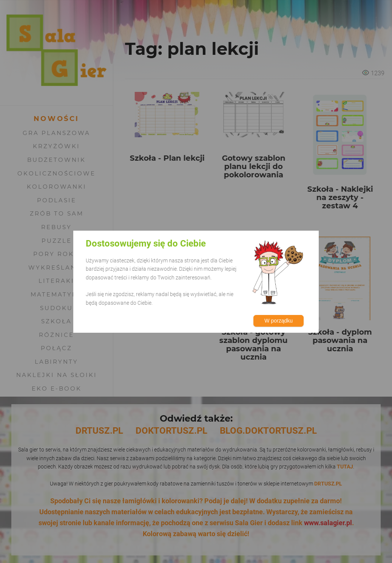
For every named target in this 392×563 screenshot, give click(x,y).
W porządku (279, 321)
